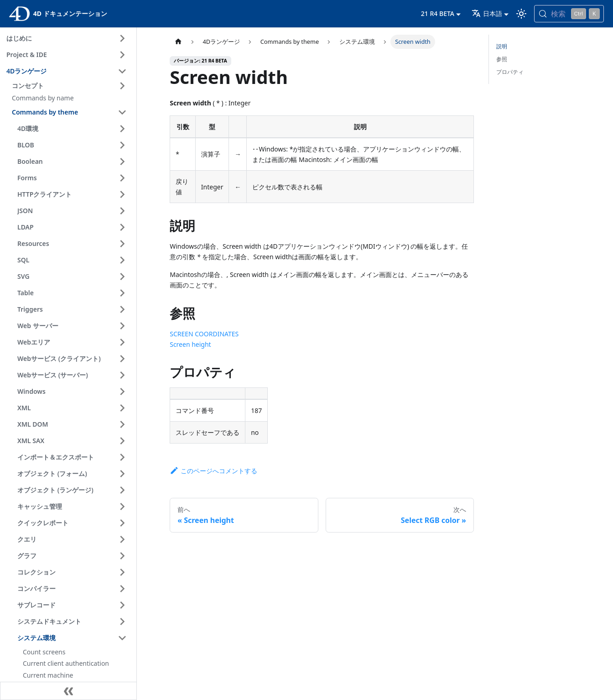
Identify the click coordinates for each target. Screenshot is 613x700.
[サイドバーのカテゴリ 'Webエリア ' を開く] (122, 342)
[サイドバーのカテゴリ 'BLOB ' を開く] (122, 145)
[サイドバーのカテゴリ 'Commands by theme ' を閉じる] (122, 112)
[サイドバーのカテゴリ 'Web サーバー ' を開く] (122, 326)
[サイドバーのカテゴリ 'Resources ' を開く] (122, 244)
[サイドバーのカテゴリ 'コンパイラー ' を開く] (122, 589)
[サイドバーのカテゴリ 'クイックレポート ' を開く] (122, 523)
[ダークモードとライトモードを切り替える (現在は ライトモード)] (521, 14)
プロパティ (510, 72)
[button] (71, 86)
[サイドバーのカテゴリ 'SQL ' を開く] (122, 260)
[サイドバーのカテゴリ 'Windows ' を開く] (122, 392)
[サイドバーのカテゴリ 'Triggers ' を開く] (122, 309)
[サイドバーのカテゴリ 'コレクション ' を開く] (122, 572)
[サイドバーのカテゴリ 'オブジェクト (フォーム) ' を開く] (122, 474)
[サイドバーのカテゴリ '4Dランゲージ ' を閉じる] (122, 71)
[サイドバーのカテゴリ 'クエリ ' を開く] (122, 539)
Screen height (190, 344)
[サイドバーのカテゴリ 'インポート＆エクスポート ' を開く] (122, 457)
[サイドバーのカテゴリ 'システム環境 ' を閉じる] (122, 638)
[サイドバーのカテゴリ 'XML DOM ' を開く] (122, 424)
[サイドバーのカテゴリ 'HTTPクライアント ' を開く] (122, 194)
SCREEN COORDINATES (204, 334)
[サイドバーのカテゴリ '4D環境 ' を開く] (122, 129)
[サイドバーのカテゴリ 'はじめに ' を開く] (122, 38)
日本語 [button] (487, 13)
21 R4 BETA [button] (438, 13)
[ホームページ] (178, 42)
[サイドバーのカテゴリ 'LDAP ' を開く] (122, 227)
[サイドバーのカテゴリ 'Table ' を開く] (122, 293)
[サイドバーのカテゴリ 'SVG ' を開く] (122, 277)
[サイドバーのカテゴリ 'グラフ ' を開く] (122, 556)
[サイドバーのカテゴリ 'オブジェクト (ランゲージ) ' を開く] (122, 490)
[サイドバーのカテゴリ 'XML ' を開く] (122, 408)
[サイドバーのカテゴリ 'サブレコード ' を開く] (122, 605)
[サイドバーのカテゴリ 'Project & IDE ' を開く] (122, 55)
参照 (502, 59)
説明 (502, 46)
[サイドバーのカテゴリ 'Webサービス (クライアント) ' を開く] (122, 359)
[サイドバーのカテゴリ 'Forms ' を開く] (122, 178)
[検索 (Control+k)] (569, 14)
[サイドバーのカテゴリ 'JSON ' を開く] (122, 211)
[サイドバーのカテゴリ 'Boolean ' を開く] (122, 162)
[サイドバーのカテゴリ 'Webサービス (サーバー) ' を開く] (122, 375)
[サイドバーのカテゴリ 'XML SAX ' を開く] (122, 441)
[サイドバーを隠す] (68, 691)
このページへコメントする (213, 471)
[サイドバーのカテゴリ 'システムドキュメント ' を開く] (122, 622)
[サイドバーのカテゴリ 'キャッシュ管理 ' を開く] (122, 507)
